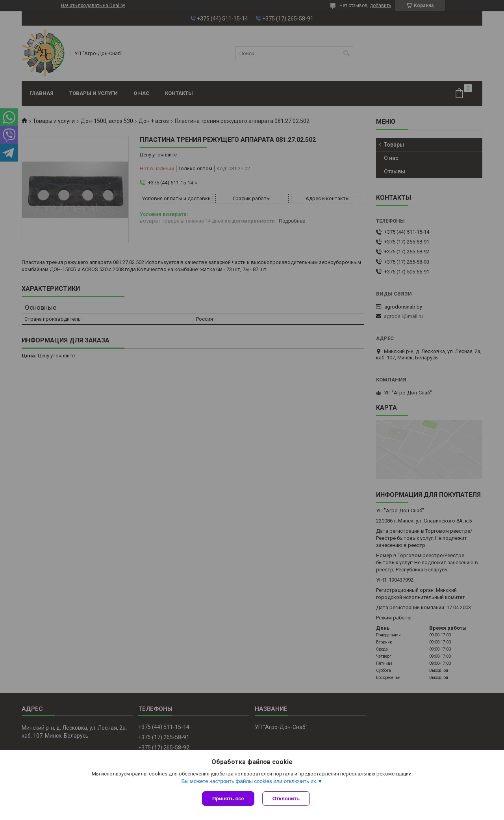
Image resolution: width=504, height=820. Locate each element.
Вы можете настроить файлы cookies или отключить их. (249, 781)
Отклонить (286, 799)
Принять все (228, 799)
